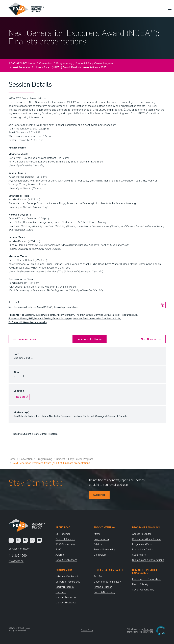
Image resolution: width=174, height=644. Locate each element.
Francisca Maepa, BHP (21, 319)
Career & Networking (105, 592)
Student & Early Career (109, 570)
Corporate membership (68, 582)
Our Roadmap (63, 534)
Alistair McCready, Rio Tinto (40, 315)
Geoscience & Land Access (147, 539)
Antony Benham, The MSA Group (75, 315)
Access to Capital (141, 534)
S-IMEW (98, 576)
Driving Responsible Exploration (145, 572)
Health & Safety (140, 584)
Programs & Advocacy (146, 527)
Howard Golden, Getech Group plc (53, 319)
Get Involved (100, 555)
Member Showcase (66, 603)
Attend (97, 534)
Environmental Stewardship (147, 579)
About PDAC (63, 527)
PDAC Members (64, 570)
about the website (145, 632)
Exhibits (98, 544)
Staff (58, 550)
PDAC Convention (105, 527)
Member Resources (66, 597)
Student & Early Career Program (94, 63)
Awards (60, 555)
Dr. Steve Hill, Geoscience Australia (28, 322)
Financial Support (103, 587)
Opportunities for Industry (107, 582)
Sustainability (139, 555)
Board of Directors (65, 539)
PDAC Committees (65, 544)
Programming (64, 63)
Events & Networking (105, 550)
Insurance (61, 592)
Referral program (65, 587)
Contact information (19, 549)
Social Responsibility (143, 590)
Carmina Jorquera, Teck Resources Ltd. (116, 315)
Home (32, 63)
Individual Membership (67, 576)
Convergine (148, 629)
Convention (46, 63)
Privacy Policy (87, 630)
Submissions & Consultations (148, 560)
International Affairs (143, 550)
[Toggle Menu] (169, 8)
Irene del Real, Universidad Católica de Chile (97, 319)
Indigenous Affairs (142, 544)
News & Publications (66, 560)
